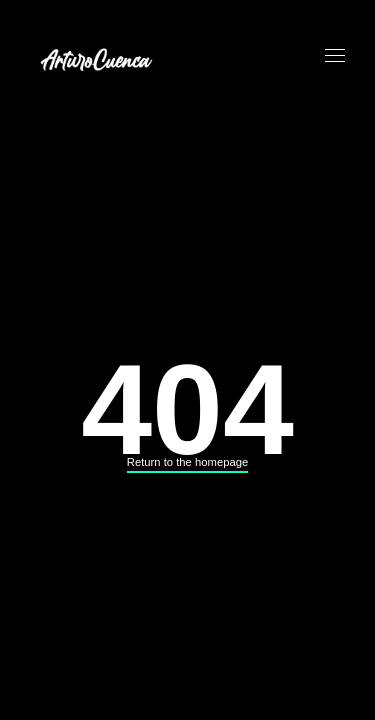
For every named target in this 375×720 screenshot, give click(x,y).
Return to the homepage (187, 462)
